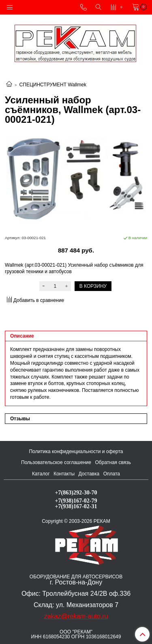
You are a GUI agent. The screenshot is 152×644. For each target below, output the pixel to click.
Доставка (89, 474)
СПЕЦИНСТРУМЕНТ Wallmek (53, 85)
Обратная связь (113, 462)
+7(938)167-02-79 (76, 501)
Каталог (41, 474)
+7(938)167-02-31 (76, 506)
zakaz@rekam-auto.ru (76, 616)
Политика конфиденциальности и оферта (76, 451)
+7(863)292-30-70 (76, 492)
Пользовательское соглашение (56, 462)
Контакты (64, 474)
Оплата (112, 474)
